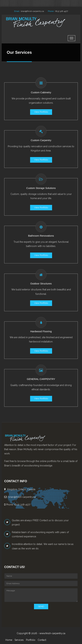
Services (19, 640)
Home (9, 640)
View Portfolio (41, 112)
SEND (41, 606)
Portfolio (31, 640)
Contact (42, 640)
